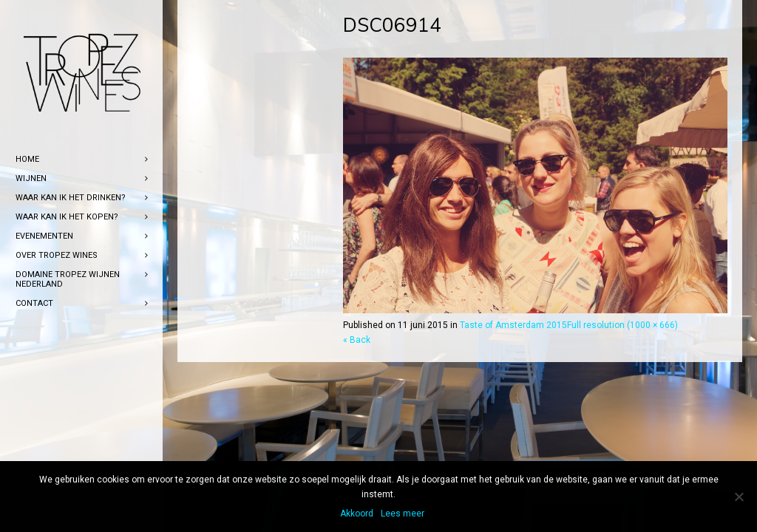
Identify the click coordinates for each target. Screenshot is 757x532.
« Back (357, 340)
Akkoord (357, 514)
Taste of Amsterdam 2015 (513, 325)
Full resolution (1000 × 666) (622, 325)
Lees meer (403, 514)
